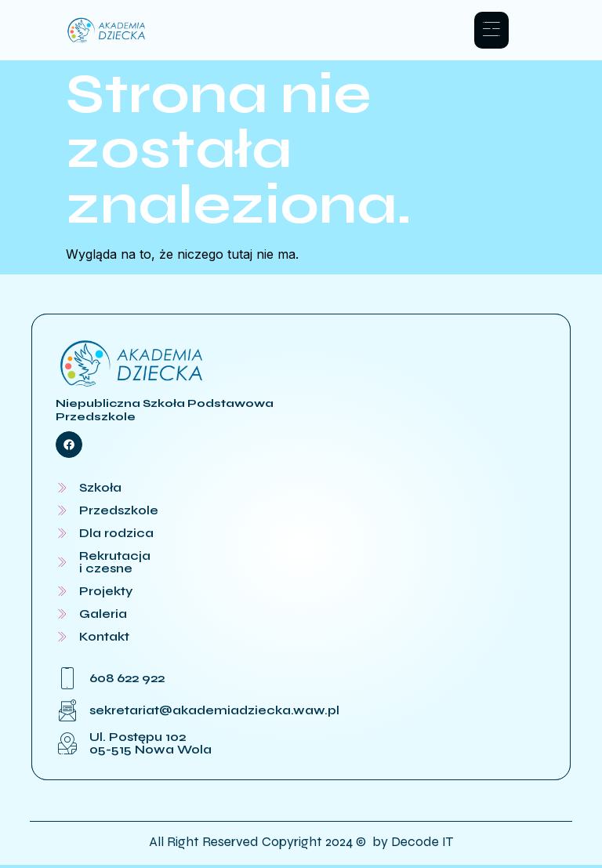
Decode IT (422, 844)
